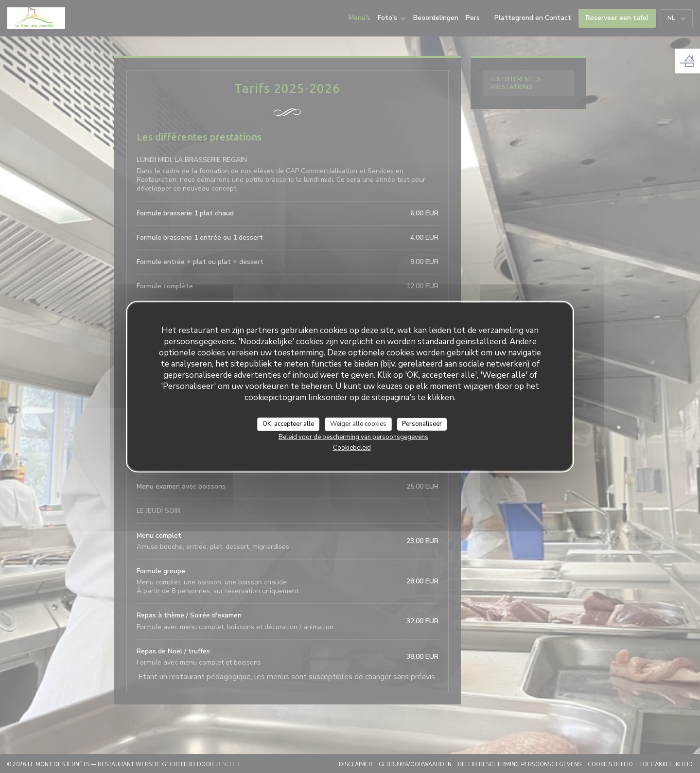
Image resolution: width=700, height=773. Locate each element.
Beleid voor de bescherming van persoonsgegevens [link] (353, 437)
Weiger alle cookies (358, 424)
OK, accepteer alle (288, 424)
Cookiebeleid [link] (352, 447)
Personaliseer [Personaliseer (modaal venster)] (422, 424)
